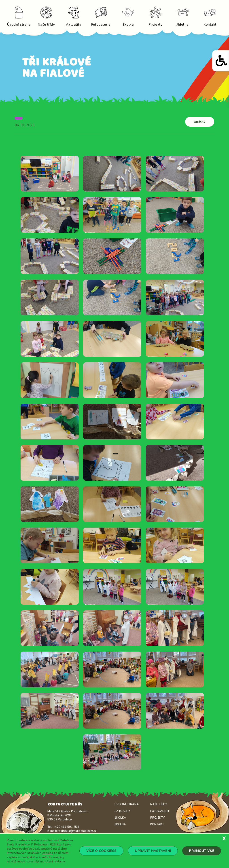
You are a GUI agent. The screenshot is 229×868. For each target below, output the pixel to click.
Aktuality (123, 811)
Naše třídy (159, 804)
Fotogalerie (160, 811)
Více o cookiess (102, 851)
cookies (48, 853)
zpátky (200, 122)
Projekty (157, 818)
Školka (120, 818)
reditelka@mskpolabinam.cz (77, 831)
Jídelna (120, 824)
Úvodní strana (127, 804)
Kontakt (157, 824)
